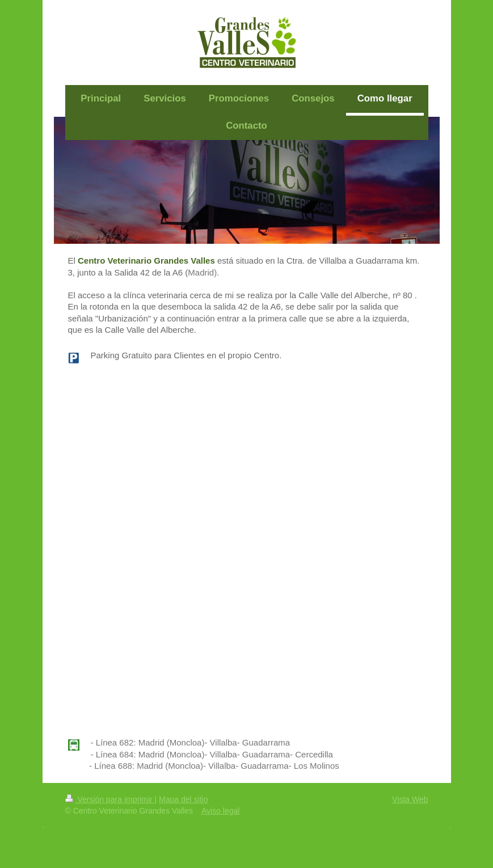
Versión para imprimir (110, 799)
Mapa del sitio (183, 799)
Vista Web (410, 799)
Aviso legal (220, 811)
